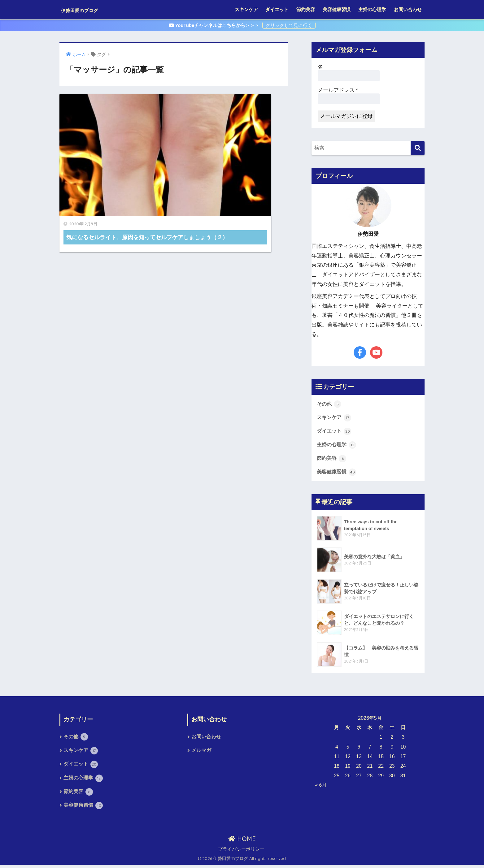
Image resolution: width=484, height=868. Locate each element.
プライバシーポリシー (241, 852)
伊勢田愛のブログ (91, 9)
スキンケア (246, 9)
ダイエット (277, 9)
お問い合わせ (408, 9)
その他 (330, 404)
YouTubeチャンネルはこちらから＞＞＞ (215, 25)
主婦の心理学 (372, 9)
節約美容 (306, 9)
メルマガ (201, 752)
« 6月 (321, 786)
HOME (242, 842)
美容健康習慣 (337, 9)
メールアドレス (338, 90)
